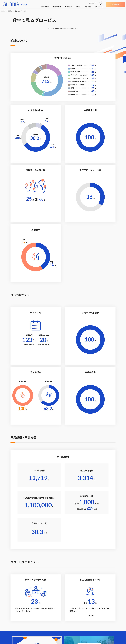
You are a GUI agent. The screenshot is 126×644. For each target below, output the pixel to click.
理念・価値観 (45, 7)
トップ (3, 11)
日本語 (101, 2)
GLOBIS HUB (91, 3)
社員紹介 (79, 7)
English (101, 4)
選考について (99, 7)
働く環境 (88, 7)
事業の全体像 (57, 7)
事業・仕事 (68, 7)
